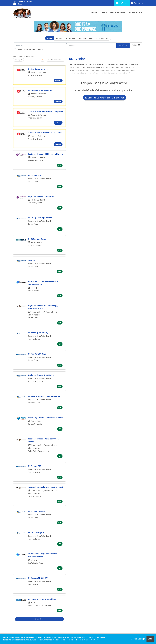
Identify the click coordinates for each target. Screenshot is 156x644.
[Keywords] (39, 45)
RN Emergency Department (40, 218)
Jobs (104, 12)
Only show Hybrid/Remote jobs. (30, 49)
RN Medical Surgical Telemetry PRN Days (46, 396)
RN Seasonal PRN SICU (38, 578)
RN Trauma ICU (34, 175)
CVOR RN (32, 260)
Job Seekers (122, 3)
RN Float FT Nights (36, 532)
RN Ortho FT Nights (36, 511)
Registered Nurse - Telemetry (41, 196)
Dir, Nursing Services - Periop (40, 90)
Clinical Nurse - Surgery (38, 69)
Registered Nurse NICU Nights (41, 375)
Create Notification (56, 60)
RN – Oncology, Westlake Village (42, 599)
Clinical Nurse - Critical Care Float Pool (45, 133)
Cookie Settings (138, 639)
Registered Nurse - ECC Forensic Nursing (45, 154)
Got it (150, 639)
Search (49, 38)
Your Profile (118, 12)
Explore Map (70, 38)
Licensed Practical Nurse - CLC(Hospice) (45, 487)
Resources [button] (135, 12)
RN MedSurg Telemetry (38, 333)
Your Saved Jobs (103, 38)
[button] (136, 45)
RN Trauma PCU (35, 466)
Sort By (18, 60)
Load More (39, 619)
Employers (137, 3)
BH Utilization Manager (38, 239)
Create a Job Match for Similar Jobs (105, 98)
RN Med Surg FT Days (37, 354)
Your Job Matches (86, 38)
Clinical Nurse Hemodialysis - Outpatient (46, 111)
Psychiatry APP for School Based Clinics (45, 417)
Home (95, 12)
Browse (59, 38)
